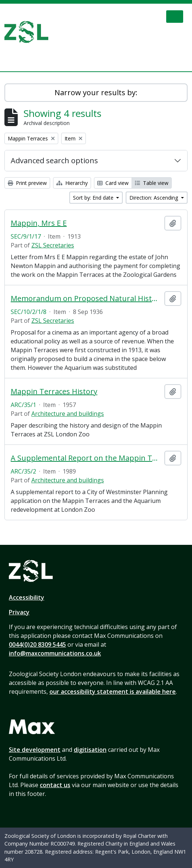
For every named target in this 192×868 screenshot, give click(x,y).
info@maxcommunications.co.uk (55, 653)
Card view (113, 183)
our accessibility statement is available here (113, 692)
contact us (55, 785)
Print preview (27, 183)
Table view (152, 183)
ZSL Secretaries (53, 245)
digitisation (90, 750)
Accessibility (27, 597)
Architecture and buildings (68, 414)
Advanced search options (54, 160)
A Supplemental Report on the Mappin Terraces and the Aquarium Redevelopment (86, 458)
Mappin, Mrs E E (39, 223)
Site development (35, 750)
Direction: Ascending (154, 198)
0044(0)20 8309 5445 (37, 644)
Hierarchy (72, 183)
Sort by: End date (94, 198)
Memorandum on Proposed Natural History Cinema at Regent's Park (86, 299)
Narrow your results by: (96, 92)
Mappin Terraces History (54, 392)
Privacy (19, 612)
